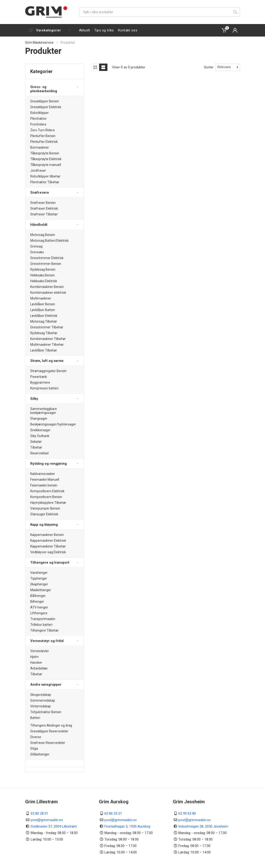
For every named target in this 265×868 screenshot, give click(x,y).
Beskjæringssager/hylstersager (53, 424)
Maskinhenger (41, 590)
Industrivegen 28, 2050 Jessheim (203, 826)
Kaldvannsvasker (43, 474)
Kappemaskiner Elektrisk (48, 541)
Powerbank (39, 377)
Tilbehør (36, 447)
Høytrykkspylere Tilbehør (48, 503)
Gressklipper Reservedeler (49, 731)
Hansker (36, 663)
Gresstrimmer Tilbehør (47, 327)
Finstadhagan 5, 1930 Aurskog (127, 826)
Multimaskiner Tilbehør (47, 345)
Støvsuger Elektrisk (44, 514)
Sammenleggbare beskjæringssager (44, 411)
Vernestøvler (40, 651)
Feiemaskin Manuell (45, 480)
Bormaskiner (40, 147)
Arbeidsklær (39, 668)
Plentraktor (38, 119)
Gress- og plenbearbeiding (44, 89)
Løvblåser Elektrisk (44, 316)
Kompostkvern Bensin (46, 497)
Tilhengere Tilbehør (44, 630)
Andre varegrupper (46, 685)
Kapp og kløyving (44, 525)
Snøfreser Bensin (43, 203)
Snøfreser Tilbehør (44, 214)
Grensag (36, 246)
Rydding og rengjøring (49, 464)
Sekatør (36, 442)
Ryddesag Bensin (43, 269)
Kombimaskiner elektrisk (48, 293)
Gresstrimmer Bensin (46, 264)
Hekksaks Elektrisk (44, 281)
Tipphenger (39, 578)
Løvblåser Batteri (43, 310)
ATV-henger (39, 607)
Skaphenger (39, 584)
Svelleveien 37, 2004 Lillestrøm (54, 826)
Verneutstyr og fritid (47, 641)
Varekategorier (50, 30)
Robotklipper (40, 113)
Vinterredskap (41, 706)
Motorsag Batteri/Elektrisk (49, 241)
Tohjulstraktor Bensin (46, 712)
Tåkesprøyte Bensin (45, 153)
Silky (34, 399)
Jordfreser (38, 171)
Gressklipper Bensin (45, 101)
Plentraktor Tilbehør (45, 182)
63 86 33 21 (113, 813)
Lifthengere (39, 613)
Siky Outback (40, 436)
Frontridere (38, 124)
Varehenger (39, 573)
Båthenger (38, 596)
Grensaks (37, 252)
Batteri (35, 718)
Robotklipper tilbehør (45, 176)
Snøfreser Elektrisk (44, 208)
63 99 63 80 (187, 813)
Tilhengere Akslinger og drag (51, 725)
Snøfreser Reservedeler (48, 743)
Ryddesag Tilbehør (44, 333)
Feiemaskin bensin (44, 485)
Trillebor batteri (41, 625)
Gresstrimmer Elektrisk (47, 258)
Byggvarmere (40, 382)
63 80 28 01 (40, 813)
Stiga (34, 749)
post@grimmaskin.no (47, 820)
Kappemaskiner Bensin (47, 535)
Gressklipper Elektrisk (46, 107)
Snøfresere (40, 193)
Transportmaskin (43, 619)
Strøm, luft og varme (47, 361)
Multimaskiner (41, 298)
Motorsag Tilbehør (44, 321)
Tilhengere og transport (50, 562)
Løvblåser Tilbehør (44, 350)
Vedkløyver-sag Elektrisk (48, 552)
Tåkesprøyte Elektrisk (46, 159)
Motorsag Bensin (43, 235)
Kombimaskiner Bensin (47, 287)
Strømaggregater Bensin (48, 371)
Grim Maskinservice (39, 43)
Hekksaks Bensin (43, 275)
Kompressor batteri (44, 388)
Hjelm (34, 657)
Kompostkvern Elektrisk (47, 491)
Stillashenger (40, 754)
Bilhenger (37, 602)
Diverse (36, 737)
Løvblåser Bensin (43, 304)
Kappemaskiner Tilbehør (48, 546)
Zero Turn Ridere (43, 130)
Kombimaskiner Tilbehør (48, 339)
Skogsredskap (41, 695)
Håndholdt (39, 225)
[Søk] (155, 12)
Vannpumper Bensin (45, 508)
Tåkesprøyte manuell (46, 165)
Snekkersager (40, 430)
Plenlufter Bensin (43, 136)
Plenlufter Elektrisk (44, 142)
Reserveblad (39, 453)
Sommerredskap (43, 700)
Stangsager (39, 419)
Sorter (209, 67)
